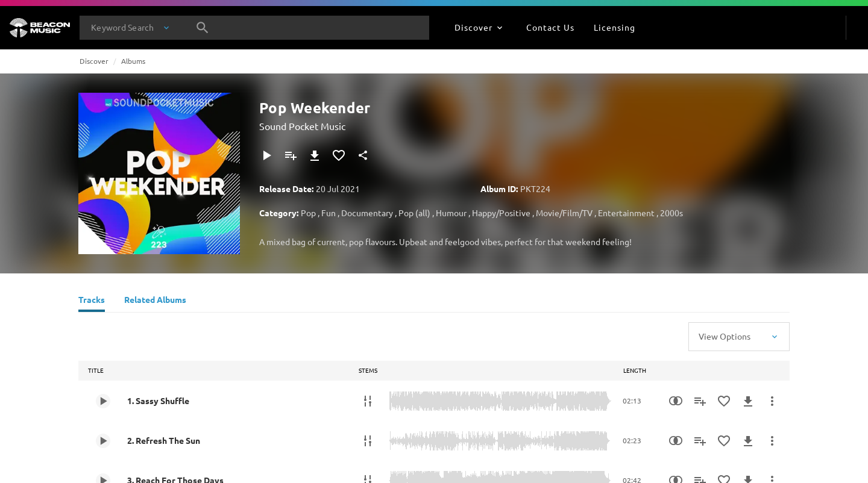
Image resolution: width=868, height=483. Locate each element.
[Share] (363, 155)
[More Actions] (772, 401)
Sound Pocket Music (302, 126)
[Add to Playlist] (291, 155)
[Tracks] (92, 301)
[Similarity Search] (676, 401)
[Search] (203, 28)
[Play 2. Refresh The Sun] (103, 441)
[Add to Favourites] (339, 155)
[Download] (315, 155)
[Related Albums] (155, 301)
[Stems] (368, 401)
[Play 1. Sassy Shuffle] (103, 401)
